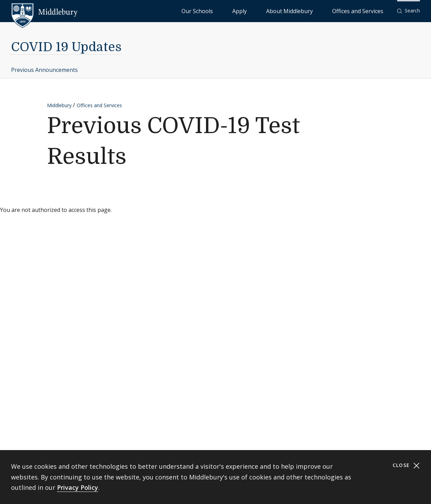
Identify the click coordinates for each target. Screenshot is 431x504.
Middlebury (59, 105)
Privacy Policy (78, 487)
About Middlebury (315, 11)
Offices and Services (366, 11)
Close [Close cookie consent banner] (406, 465)
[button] (409, 11)
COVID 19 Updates (66, 47)
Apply (281, 11)
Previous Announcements (44, 70)
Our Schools (253, 11)
